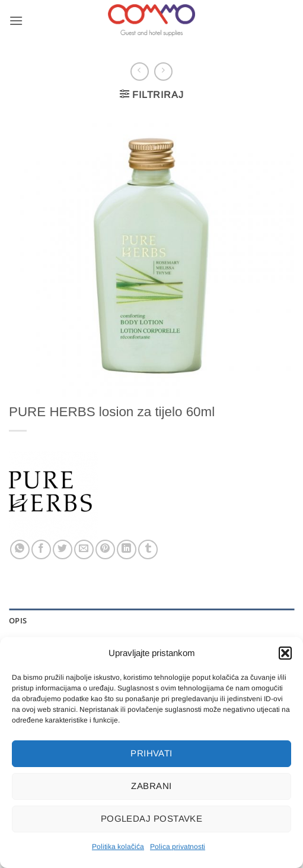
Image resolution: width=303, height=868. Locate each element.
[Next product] (140, 72)
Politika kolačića (118, 847)
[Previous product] (163, 72)
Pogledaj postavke (152, 818)
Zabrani (151, 786)
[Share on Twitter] (63, 549)
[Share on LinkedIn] (127, 549)
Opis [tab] (18, 620)
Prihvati (151, 753)
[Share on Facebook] (41, 549)
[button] (285, 653)
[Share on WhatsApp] (20, 549)
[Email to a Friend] (84, 549)
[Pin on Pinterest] (105, 549)
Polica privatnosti (178, 847)
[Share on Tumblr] (148, 549)
